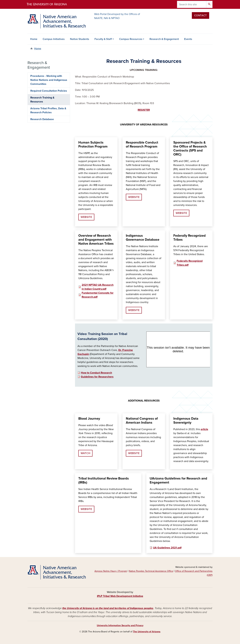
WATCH (85, 453)
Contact (200, 15)
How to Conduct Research (96, 373)
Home (34, 39)
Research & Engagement (164, 39)
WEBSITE (86, 217)
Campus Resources (131, 39)
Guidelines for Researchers (97, 377)
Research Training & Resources (42, 100)
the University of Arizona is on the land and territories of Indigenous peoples (108, 608)
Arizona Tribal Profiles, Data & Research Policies (48, 110)
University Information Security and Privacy (120, 625)
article (204, 429)
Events (188, 39)
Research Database (42, 119)
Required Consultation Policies (49, 91)
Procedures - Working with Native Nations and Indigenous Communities (49, 80)
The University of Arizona (147, 632)
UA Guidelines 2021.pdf (167, 548)
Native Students (80, 39)
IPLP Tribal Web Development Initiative (120, 596)
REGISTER (144, 110)
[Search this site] (192, 4)
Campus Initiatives (54, 39)
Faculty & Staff (103, 39)
